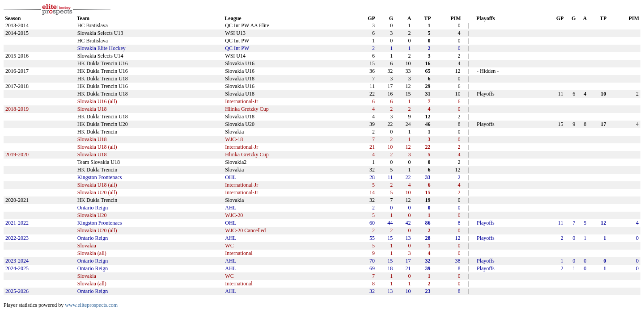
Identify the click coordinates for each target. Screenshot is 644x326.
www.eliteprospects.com (91, 305)
